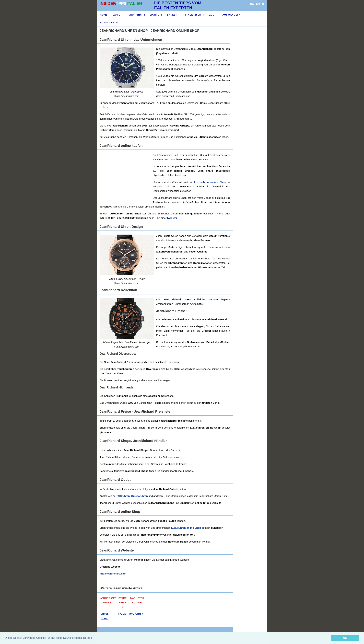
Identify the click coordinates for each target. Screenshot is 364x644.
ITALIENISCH (193, 15)
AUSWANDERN (232, 15)
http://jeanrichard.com (113, 574)
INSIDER (108, 3)
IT (263, 4)
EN (258, 4)
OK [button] (345, 638)
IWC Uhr (172, 218)
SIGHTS (154, 15)
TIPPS (121, 3)
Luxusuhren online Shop (186, 528)
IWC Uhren (123, 496)
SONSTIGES (107, 23)
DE (252, 4)
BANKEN (172, 15)
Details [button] (87, 638)
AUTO (117, 15)
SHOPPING (135, 15)
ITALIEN (134, 3)
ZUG (212, 15)
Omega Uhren (139, 496)
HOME (104, 15)
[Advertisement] (201, 177)
